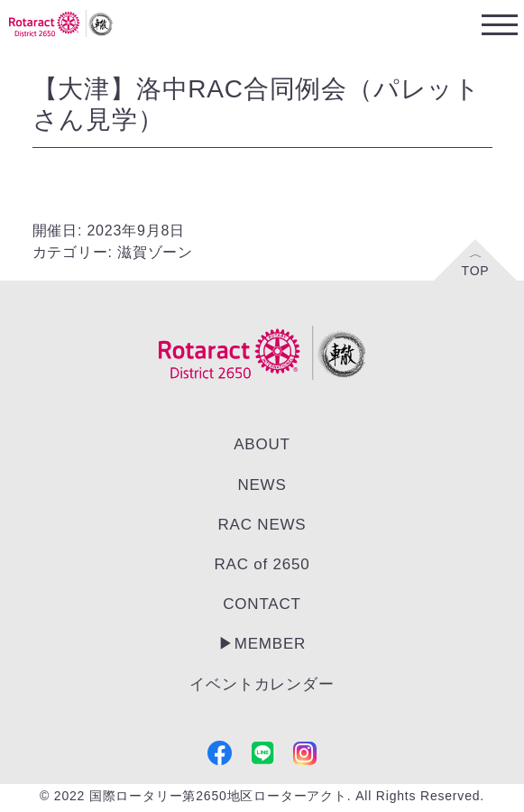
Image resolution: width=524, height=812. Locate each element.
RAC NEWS (262, 525)
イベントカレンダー (262, 684)
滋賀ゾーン (155, 252)
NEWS (262, 485)
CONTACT (262, 604)
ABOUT (262, 444)
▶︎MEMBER (262, 644)
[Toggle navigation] (499, 24)
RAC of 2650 (262, 564)
